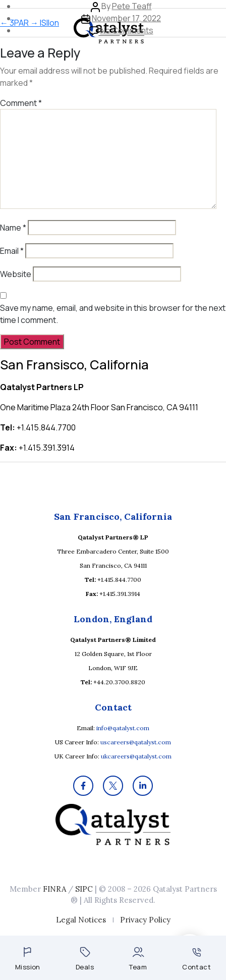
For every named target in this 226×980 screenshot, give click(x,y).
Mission (28, 959)
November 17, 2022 (126, 18)
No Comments (127, 30)
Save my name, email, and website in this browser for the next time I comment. (113, 314)
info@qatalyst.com (123, 728)
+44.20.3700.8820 (119, 682)
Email (12, 251)
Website (16, 274)
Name (13, 228)
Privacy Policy (145, 920)
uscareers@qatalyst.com (136, 742)
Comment (21, 103)
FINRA (54, 889)
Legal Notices (81, 920)
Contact (196, 960)
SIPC (84, 889)
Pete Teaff (132, 6)
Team (138, 959)
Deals (85, 959)
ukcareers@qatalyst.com (136, 756)
